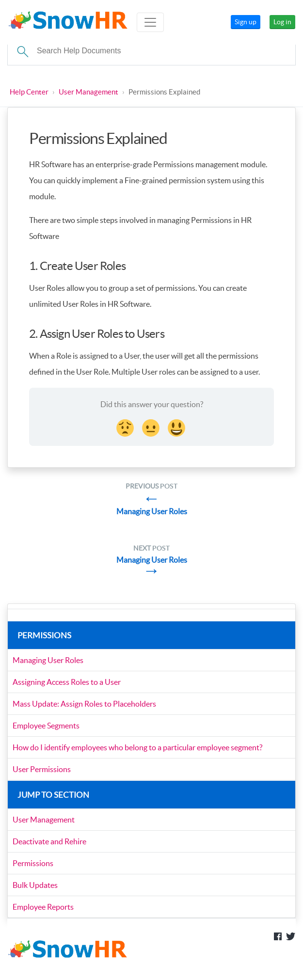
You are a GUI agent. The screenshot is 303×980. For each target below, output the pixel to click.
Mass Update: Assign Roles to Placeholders (84, 704)
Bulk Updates (35, 885)
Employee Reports (43, 907)
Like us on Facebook (278, 936)
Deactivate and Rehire (49, 841)
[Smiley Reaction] (177, 427)
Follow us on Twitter (291, 936)
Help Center (29, 92)
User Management (88, 92)
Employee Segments (46, 726)
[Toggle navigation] (150, 22)
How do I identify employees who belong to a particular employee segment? (137, 747)
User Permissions (42, 769)
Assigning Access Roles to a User (67, 682)
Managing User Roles (48, 660)
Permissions (33, 863)
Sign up (246, 22)
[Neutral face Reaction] (152, 427)
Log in (282, 22)
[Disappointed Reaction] (126, 427)
